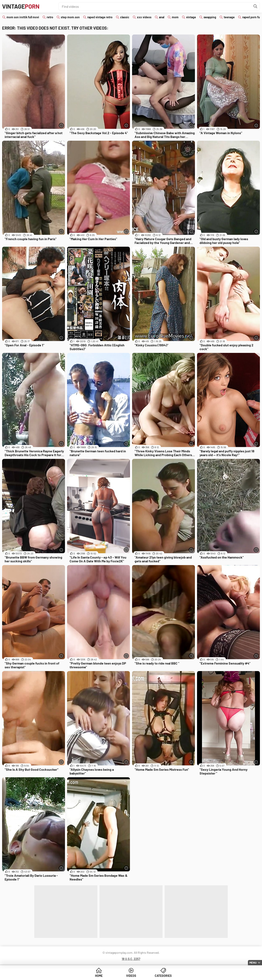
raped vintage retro (100, 17)
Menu (253, 963)
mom (175, 17)
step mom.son (70, 17)
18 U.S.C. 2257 (131, 959)
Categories (163, 976)
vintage (191, 17)
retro (50, 17)
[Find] (255, 6)
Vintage (21, 6)
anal (162, 17)
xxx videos (144, 17)
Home (99, 976)
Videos (131, 976)
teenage (229, 17)
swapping (210, 17)
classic (125, 17)
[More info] (61, 125)
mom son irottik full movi (23, 17)
